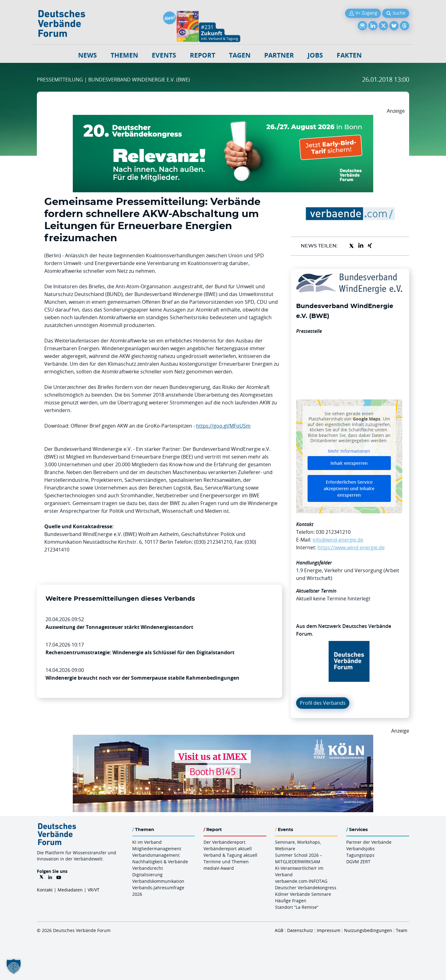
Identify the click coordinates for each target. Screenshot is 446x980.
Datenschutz (300, 930)
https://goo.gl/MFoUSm (223, 426)
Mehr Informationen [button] (349, 451)
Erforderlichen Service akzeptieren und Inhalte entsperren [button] (349, 488)
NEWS (87, 55)
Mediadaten (70, 890)
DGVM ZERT (358, 862)
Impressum (329, 930)
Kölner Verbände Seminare (303, 894)
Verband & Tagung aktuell (230, 855)
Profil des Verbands (323, 703)
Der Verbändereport (224, 842)
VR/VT (94, 890)
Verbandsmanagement (156, 855)
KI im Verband (147, 842)
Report (203, 55)
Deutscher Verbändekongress (306, 888)
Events (164, 55)
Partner (279, 55)
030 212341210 (333, 532)
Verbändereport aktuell (228, 849)
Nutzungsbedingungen (368, 930)
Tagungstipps (360, 855)
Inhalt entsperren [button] (349, 463)
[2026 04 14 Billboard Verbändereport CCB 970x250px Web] (223, 738)
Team (402, 930)
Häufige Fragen (291, 901)
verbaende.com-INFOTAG (301, 881)
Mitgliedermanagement (157, 849)
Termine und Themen (226, 862)
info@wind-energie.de (338, 540)
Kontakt (45, 890)
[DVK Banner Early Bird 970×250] (223, 119)
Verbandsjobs (361, 849)
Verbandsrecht (148, 868)
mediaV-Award (219, 868)
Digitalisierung (147, 875)
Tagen (240, 55)
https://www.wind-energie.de (351, 547)
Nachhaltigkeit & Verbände (160, 862)
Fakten (349, 55)
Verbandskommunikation (158, 881)
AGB (279, 930)
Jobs (315, 55)
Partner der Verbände (369, 842)
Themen (124, 55)
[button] (14, 966)
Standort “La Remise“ (297, 907)
